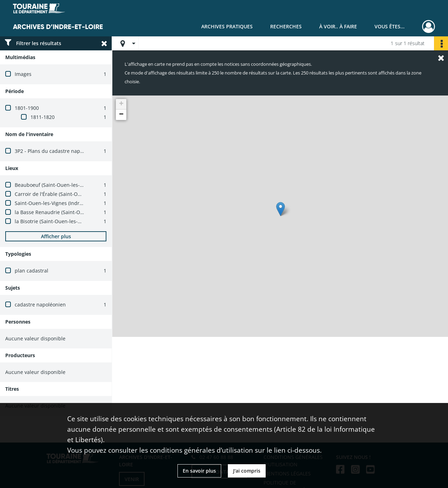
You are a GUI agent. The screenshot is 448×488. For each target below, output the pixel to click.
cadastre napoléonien (40, 305)
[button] (281, 209)
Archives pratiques (227, 26)
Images (23, 74)
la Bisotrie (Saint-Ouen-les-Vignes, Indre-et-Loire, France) (81, 221)
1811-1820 (43, 117)
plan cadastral (31, 271)
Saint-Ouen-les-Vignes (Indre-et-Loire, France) (68, 203)
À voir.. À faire (338, 26)
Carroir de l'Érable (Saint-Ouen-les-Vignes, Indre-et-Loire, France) (91, 194)
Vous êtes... (390, 26)
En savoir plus (199, 471)
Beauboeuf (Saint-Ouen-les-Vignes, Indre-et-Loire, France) (82, 185)
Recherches (286, 26)
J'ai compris (247, 471)
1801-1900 (27, 108)
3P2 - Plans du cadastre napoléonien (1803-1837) (72, 151)
